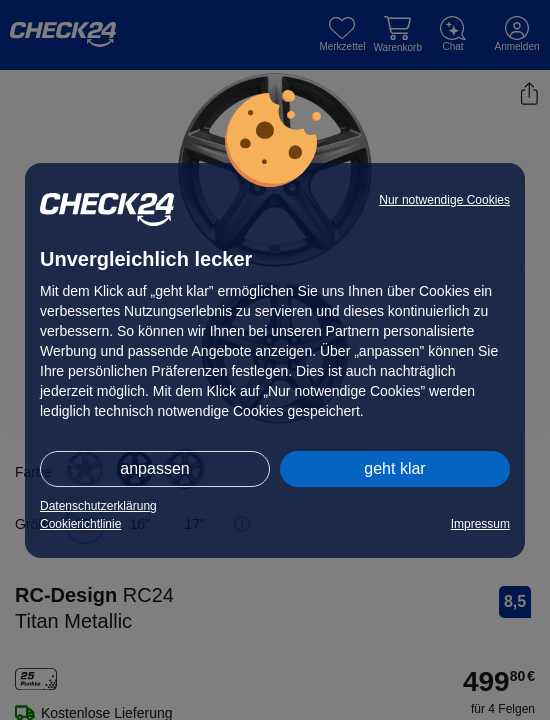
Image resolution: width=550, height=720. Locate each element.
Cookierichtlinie (80, 524)
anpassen (154, 468)
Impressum (480, 524)
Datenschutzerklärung (98, 506)
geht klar (394, 468)
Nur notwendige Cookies (444, 200)
